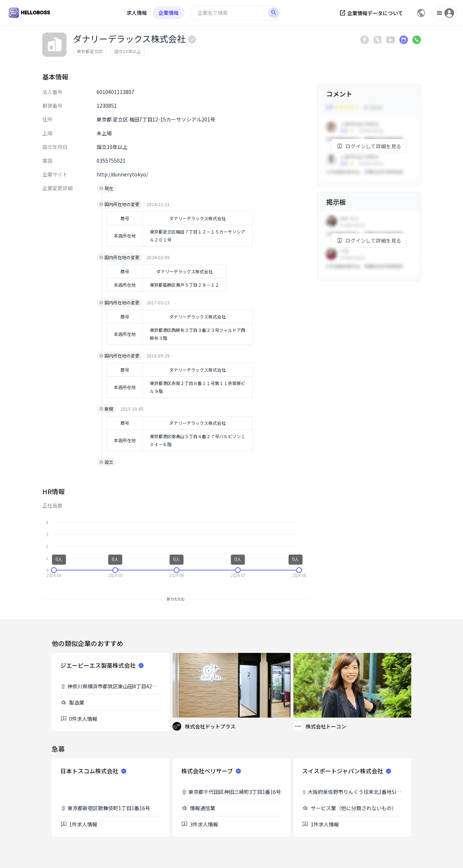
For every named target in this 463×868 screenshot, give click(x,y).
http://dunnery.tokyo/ (122, 174)
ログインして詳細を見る (369, 146)
